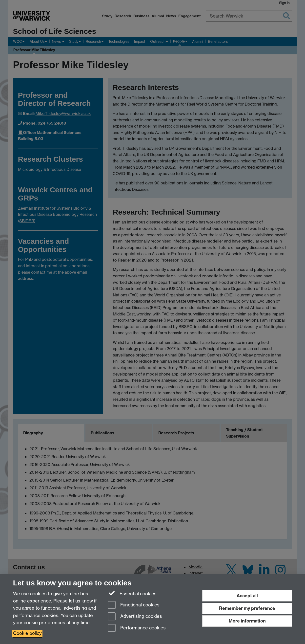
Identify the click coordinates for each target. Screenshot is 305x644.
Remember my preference (247, 608)
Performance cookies (137, 628)
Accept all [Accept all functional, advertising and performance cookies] (247, 596)
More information (247, 621)
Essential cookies (132, 593)
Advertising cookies (135, 617)
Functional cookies (134, 605)
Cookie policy (27, 633)
